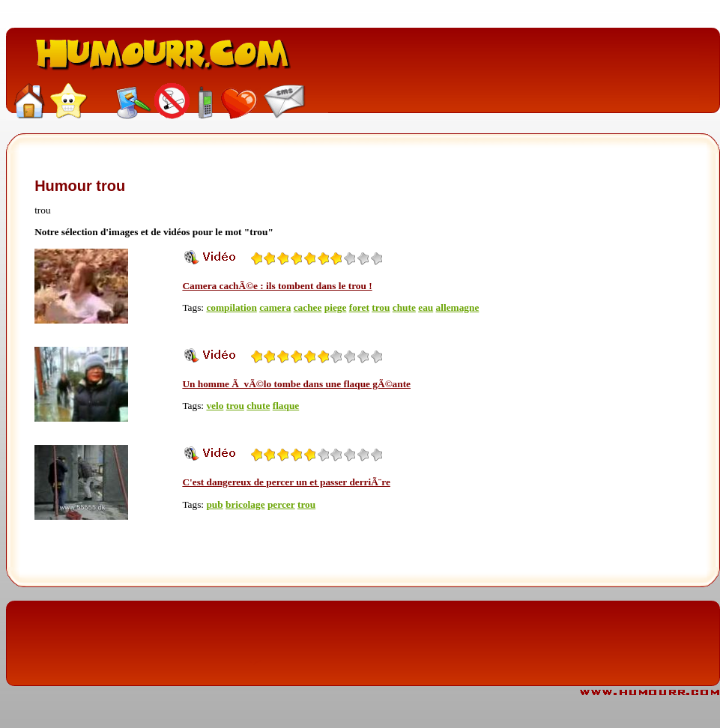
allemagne (458, 307)
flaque (286, 406)
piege (336, 307)
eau (426, 307)
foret (359, 307)
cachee (308, 307)
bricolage (245, 504)
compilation (231, 307)
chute (404, 307)
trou (381, 307)
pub (214, 504)
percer (281, 504)
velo (215, 406)
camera (275, 307)
